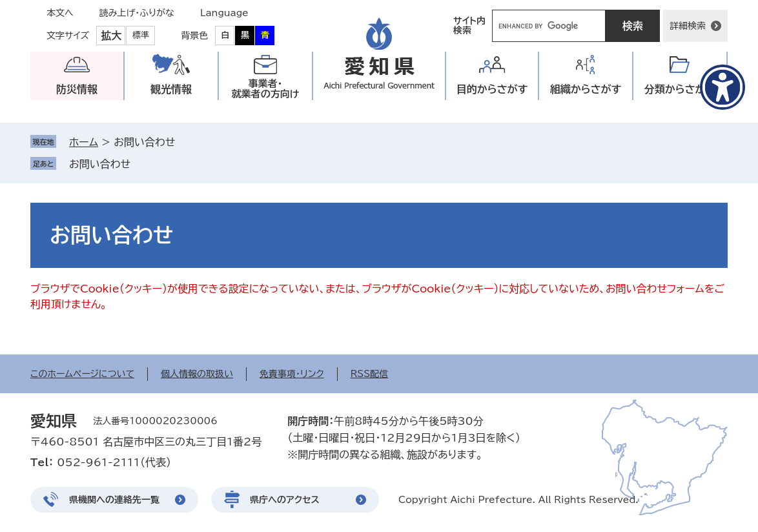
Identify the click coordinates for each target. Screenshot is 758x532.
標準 (141, 35)
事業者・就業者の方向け (266, 89)
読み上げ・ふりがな (137, 13)
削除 (139, 164)
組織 (586, 89)
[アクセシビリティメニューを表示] (722, 87)
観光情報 (171, 89)
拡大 (111, 36)
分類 (680, 89)
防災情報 (77, 89)
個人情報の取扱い (197, 374)
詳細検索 (688, 26)
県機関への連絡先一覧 (114, 500)
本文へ (60, 13)
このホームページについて (82, 374)
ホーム (84, 142)
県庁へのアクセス (285, 500)
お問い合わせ (100, 164)
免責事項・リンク (292, 374)
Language (224, 13)
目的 (492, 89)
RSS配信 (370, 374)
